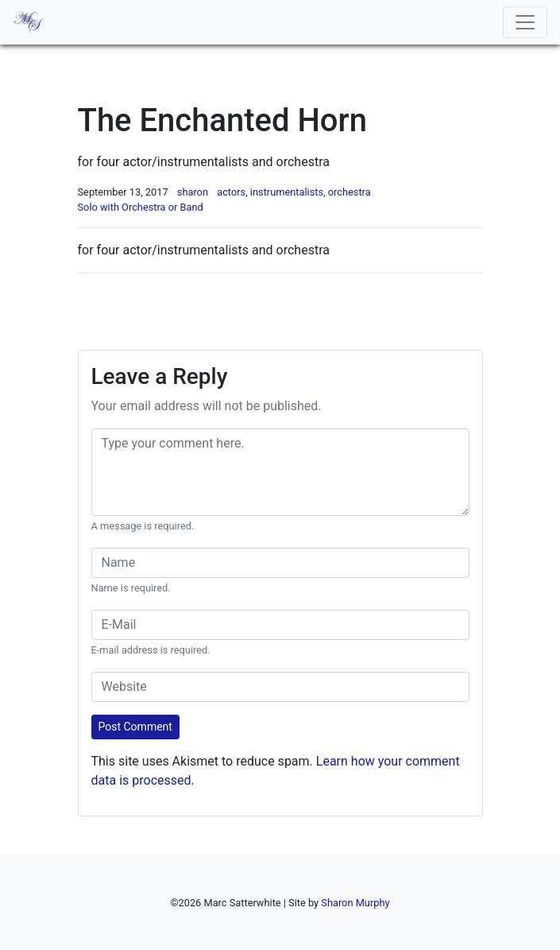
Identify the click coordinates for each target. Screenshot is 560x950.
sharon (193, 192)
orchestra (350, 192)
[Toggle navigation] (525, 22)
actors (231, 192)
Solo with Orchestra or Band (141, 207)
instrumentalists (287, 192)
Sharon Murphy (355, 903)
